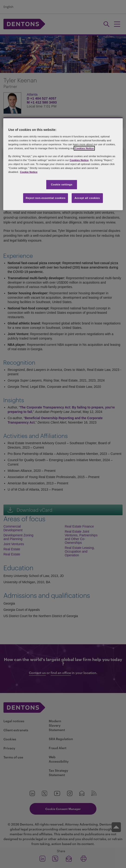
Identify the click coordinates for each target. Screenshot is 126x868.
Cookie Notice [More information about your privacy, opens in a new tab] (29, 172)
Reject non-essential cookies (46, 198)
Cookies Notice (84, 148)
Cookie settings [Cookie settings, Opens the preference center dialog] (62, 185)
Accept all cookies (87, 198)
